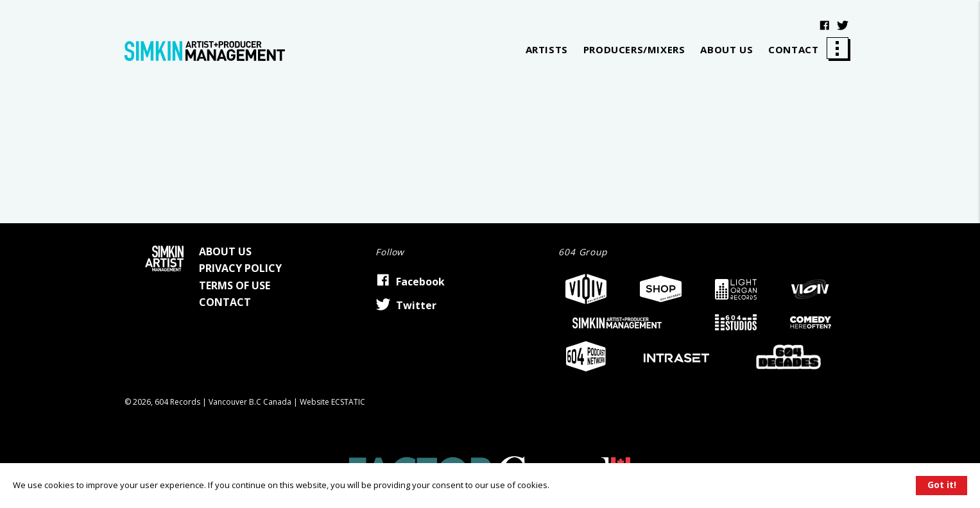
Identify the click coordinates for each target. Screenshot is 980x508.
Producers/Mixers (634, 49)
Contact (793, 49)
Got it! (942, 485)
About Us (726, 49)
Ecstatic (348, 402)
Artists (547, 49)
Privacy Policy (240, 268)
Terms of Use (235, 285)
